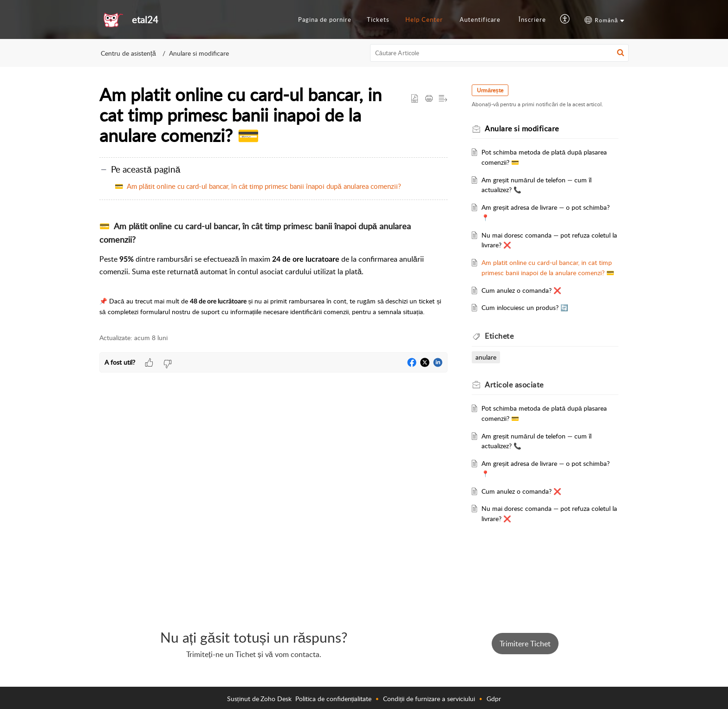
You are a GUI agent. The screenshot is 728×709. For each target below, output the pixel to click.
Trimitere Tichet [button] (525, 644)
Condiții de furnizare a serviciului (429, 699)
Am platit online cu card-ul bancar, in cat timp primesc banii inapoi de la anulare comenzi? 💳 (545, 273)
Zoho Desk (276, 699)
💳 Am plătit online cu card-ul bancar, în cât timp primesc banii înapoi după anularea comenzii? (258, 186)
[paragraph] (273, 268)
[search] (500, 53)
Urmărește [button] (495, 90)
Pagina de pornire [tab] (325, 19)
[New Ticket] (525, 644)
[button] (565, 19)
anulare (491, 367)
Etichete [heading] (505, 346)
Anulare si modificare (199, 53)
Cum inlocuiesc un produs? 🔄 (530, 318)
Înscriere (532, 19)
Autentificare (480, 19)
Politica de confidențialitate (334, 699)
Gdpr (494, 699)
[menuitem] (480, 20)
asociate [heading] (520, 394)
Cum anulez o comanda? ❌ (527, 300)
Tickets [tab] (378, 19)
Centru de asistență (128, 53)
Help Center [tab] (424, 19)
